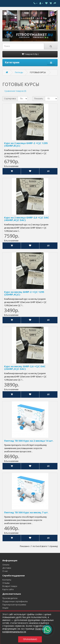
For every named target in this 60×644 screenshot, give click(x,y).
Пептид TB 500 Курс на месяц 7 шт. (26, 512)
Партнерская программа (14, 605)
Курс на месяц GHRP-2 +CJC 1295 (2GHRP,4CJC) (24, 293)
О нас (5, 571)
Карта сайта (8, 589)
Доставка (7, 568)
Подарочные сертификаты (15, 601)
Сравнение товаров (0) (15, 91)
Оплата (6, 565)
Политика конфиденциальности (24, 630)
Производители (10, 598)
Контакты (7, 580)
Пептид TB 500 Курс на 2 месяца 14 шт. (29, 441)
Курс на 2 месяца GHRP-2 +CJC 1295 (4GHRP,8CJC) (26, 144)
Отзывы (6, 583)
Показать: (39, 99)
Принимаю (30, 639)
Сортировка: (10, 99)
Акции (5, 608)
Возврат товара (10, 586)
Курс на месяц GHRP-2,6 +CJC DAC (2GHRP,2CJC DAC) (25, 368)
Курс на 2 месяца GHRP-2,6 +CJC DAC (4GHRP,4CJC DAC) (27, 219)
